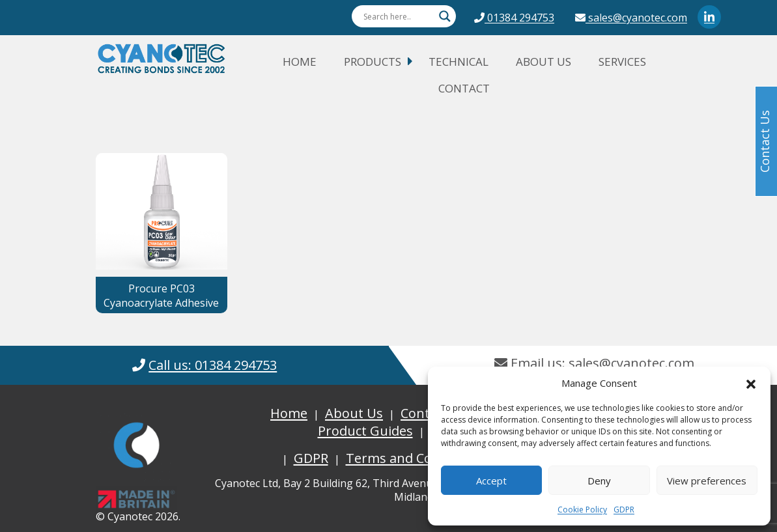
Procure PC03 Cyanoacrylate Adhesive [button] (161, 296)
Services (622, 62)
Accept (491, 481)
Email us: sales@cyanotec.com (594, 363)
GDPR (624, 510)
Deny (599, 481)
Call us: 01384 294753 (213, 365)
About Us (544, 62)
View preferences (707, 481)
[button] (751, 383)
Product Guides (365, 431)
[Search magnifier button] (445, 16)
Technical (459, 62)
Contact (464, 88)
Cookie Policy (582, 510)
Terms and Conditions (414, 458)
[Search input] (398, 16)
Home (300, 62)
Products (373, 62)
